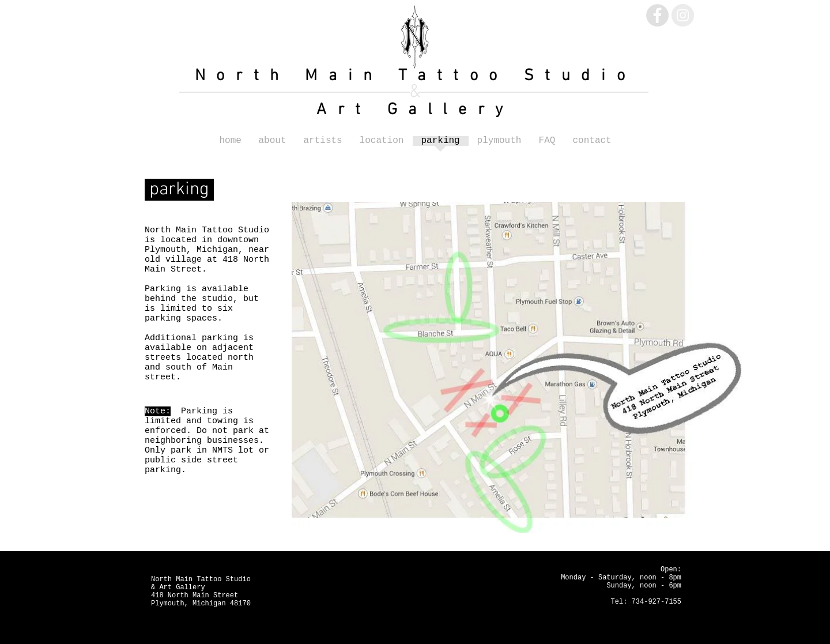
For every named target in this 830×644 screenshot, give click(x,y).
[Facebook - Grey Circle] (657, 15)
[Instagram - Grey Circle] (683, 15)
